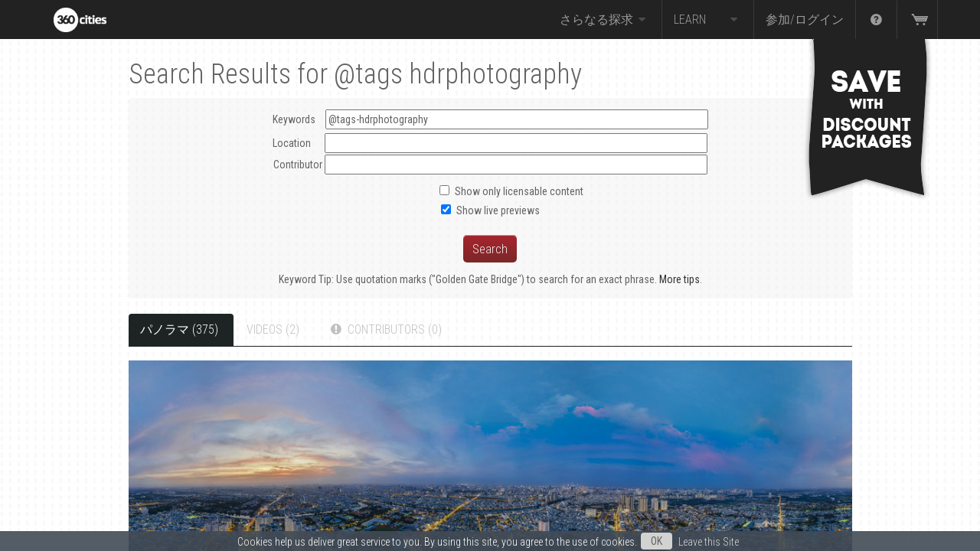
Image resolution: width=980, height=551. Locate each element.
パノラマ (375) (179, 329)
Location (292, 143)
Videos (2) (273, 329)
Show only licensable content (519, 191)
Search (490, 249)
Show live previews (498, 210)
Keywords (490, 119)
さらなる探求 (605, 20)
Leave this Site (709, 542)
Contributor (298, 165)
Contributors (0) (385, 329)
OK (657, 541)
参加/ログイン (805, 20)
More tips (679, 279)
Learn (708, 20)
